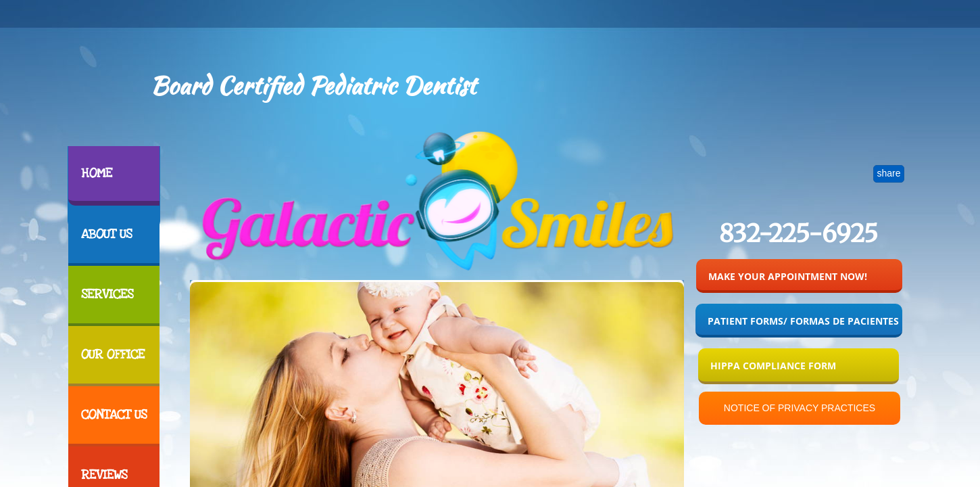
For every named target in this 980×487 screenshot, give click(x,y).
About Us (106, 234)
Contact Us (114, 415)
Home (97, 173)
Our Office (113, 355)
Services (107, 295)
